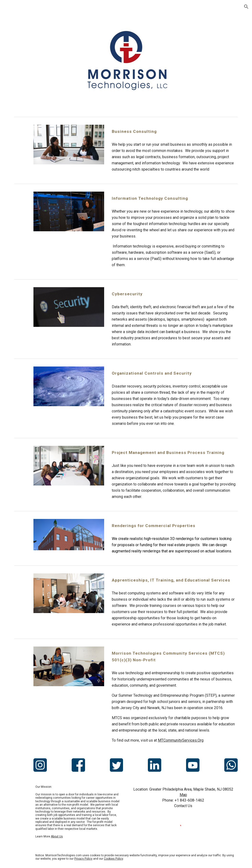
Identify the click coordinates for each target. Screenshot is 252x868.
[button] (246, 7)
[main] (174, 131)
